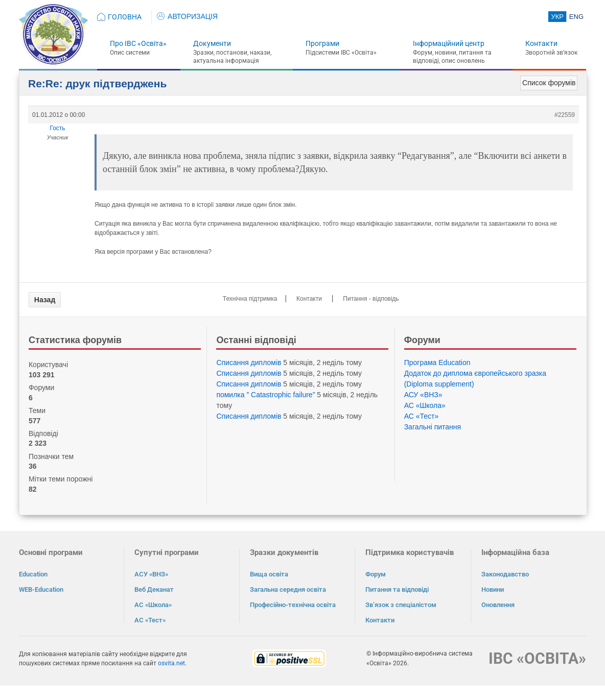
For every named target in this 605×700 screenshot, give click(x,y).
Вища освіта (269, 574)
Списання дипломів (249, 363)
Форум (376, 574)
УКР (557, 17)
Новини (493, 589)
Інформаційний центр (449, 43)
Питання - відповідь (371, 299)
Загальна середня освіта (288, 589)
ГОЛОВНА (125, 17)
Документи (212, 43)
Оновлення (498, 605)
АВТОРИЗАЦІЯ (187, 16)
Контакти (541, 43)
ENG (576, 17)
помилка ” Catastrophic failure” (265, 395)
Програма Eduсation (437, 363)
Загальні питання (433, 427)
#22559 (565, 115)
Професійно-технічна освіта (293, 605)
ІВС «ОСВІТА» (537, 658)
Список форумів (549, 83)
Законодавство (505, 574)
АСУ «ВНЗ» (423, 395)
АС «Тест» (422, 416)
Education (33, 574)
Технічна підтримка (250, 299)
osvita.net (171, 663)
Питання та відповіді (397, 589)
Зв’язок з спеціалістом (401, 605)
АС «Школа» (425, 405)
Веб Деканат (154, 589)
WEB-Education (41, 589)
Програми (322, 43)
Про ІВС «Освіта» (138, 43)
